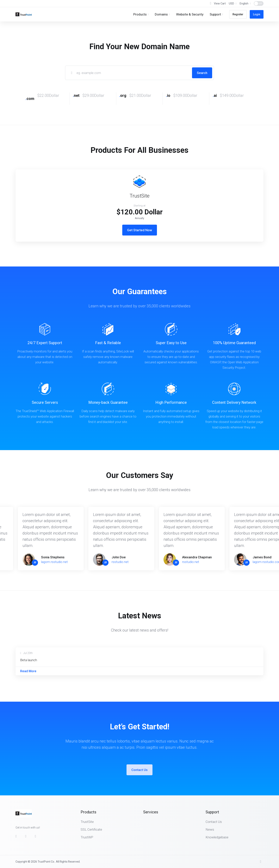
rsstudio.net (120, 562)
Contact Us (139, 770)
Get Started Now (140, 230)
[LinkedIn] (37, 836)
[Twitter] (27, 836)
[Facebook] (17, 836)
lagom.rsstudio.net (54, 562)
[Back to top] (262, 862)
